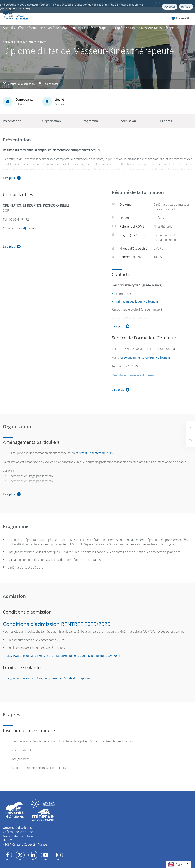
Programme (90, 121)
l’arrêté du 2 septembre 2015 (94, 453)
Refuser (186, 6)
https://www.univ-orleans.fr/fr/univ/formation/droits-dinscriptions (47, 678)
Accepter (170, 6)
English (176, 864)
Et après (166, 121)
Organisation (52, 121)
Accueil (8, 28)
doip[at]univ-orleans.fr (30, 228)
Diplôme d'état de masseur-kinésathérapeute (79, 28)
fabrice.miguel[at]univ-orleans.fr (137, 302)
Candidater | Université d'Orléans (133, 375)
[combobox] (179, 864)
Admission (128, 121)
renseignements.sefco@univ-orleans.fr (145, 357)
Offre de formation (30, 28)
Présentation (12, 121)
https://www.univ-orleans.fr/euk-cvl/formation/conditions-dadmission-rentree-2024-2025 (62, 656)
